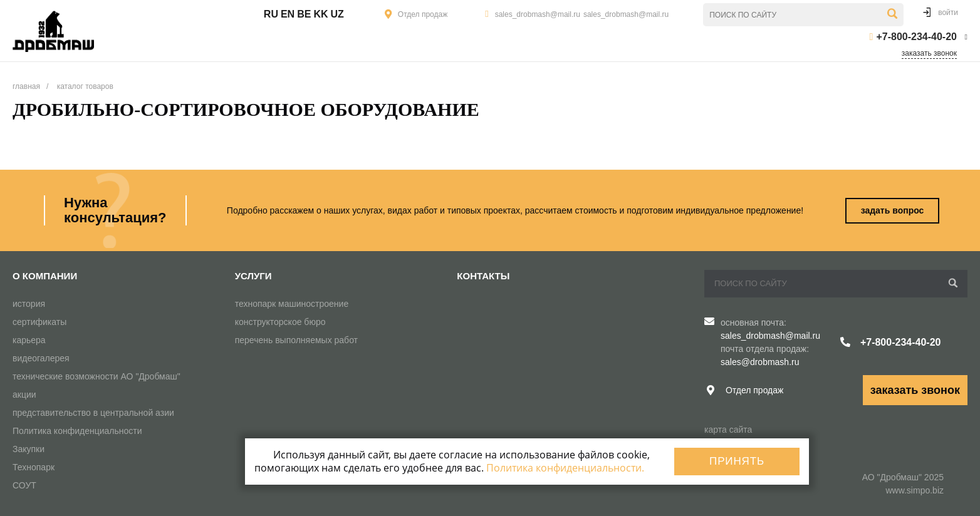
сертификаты (39, 322)
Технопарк (34, 467)
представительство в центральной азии (93, 413)
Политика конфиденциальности (77, 431)
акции (24, 395)
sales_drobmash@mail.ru (538, 14)
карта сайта (728, 430)
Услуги (253, 276)
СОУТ (24, 485)
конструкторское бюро (280, 322)
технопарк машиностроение (292, 304)
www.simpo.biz (915, 490)
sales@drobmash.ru (760, 362)
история (29, 304)
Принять (737, 461)
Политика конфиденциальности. (565, 468)
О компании (45, 276)
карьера (29, 340)
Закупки (29, 449)
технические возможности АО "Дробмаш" (96, 376)
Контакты (483, 276)
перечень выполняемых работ (296, 340)
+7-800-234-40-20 (916, 37)
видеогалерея (41, 358)
